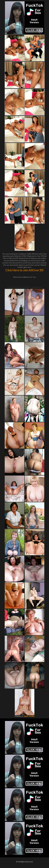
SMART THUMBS (29, 716)
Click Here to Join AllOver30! (24, 270)
